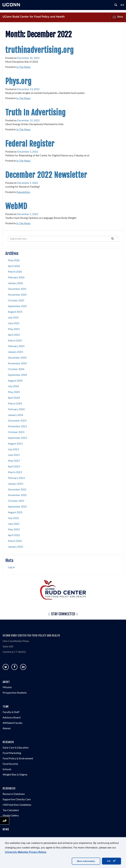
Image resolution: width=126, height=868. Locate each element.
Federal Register (30, 144)
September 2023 (17, 438)
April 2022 (14, 535)
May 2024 (14, 392)
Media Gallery (11, 815)
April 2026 (14, 266)
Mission (7, 687)
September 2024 (17, 375)
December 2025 (17, 289)
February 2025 (16, 346)
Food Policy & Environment (18, 758)
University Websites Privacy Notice (26, 852)
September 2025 (17, 306)
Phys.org (18, 81)
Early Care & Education (16, 747)
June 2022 (14, 524)
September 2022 (17, 506)
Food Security (10, 764)
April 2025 (14, 335)
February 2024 (16, 409)
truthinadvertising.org (39, 50)
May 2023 (14, 461)
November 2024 (17, 363)
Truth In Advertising (35, 113)
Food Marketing (12, 753)
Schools (7, 769)
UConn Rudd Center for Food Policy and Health (34, 17)
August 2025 (15, 312)
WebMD (16, 206)
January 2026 (16, 283)
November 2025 (17, 295)
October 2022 (16, 501)
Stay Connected (63, 614)
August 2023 (15, 443)
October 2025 (16, 300)
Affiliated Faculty (13, 723)
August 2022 (15, 512)
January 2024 (16, 415)
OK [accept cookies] (111, 861)
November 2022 (17, 495)
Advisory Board (12, 717)
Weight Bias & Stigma (15, 774)
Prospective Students (15, 693)
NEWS (6, 829)
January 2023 (16, 484)
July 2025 (13, 317)
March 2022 (15, 541)
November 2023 (17, 426)
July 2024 (13, 386)
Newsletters (23, 192)
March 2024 (15, 403)
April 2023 (14, 466)
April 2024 (14, 398)
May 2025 (14, 329)
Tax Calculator (11, 810)
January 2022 (16, 547)
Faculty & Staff (11, 712)
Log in (11, 567)
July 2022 (13, 518)
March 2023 (15, 472)
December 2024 (17, 357)
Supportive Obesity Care (17, 799)
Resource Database (14, 794)
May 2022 (14, 529)
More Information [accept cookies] (86, 861)
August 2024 (15, 380)
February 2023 (16, 478)
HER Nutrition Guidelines (17, 805)
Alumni (7, 728)
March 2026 (15, 271)
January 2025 (16, 352)
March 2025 (15, 340)
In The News (23, 67)
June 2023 (14, 455)
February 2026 (16, 277)
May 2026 (14, 260)
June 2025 (14, 323)
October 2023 (16, 432)
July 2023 (13, 449)
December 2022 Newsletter (46, 175)
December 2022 (17, 489)
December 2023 (17, 420)
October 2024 (16, 369)
